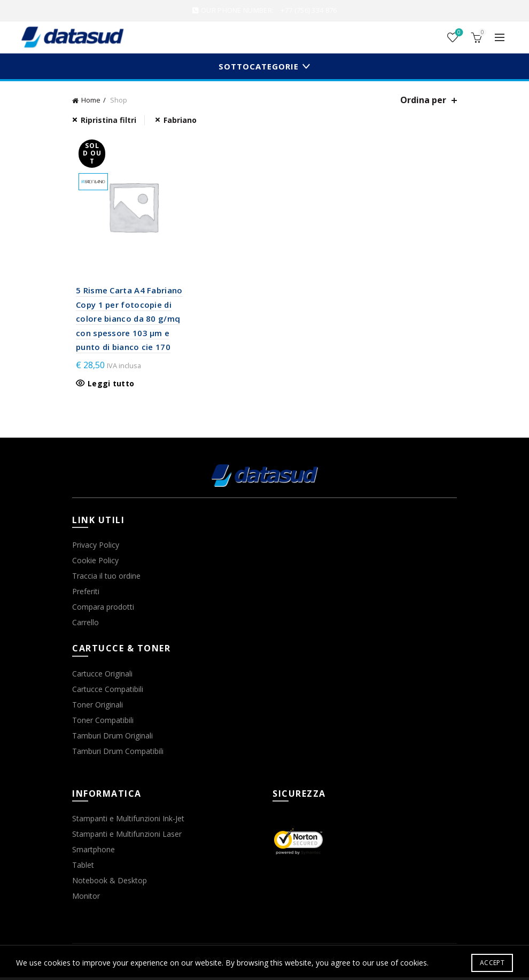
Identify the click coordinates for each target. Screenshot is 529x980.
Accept (492, 963)
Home (91, 100)
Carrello (85, 625)
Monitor (86, 899)
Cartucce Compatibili (108, 692)
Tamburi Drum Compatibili (118, 754)
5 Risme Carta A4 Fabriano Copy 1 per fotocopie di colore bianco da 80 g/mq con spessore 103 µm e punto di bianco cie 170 (126, 322)
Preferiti (86, 594)
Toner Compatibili (103, 723)
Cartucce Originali (102, 676)
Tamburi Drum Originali (112, 738)
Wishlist (458, 33)
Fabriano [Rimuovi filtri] (180, 120)
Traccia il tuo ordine (106, 579)
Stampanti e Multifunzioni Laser (127, 837)
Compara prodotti (103, 610)
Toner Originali (98, 707)
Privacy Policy (96, 548)
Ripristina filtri (108, 120)
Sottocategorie (259, 66)
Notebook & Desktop (110, 884)
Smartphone (94, 853)
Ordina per (423, 100)
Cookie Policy (95, 563)
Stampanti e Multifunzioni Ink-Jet (128, 822)
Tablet (83, 868)
